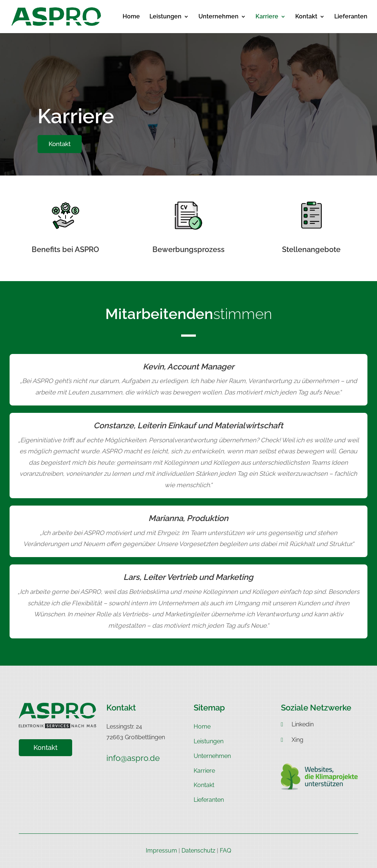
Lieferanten (351, 17)
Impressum (161, 851)
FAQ (226, 851)
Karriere (267, 17)
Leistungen (165, 17)
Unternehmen (219, 17)
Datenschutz (198, 851)
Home (131, 17)
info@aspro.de (133, 758)
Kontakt (306, 17)
